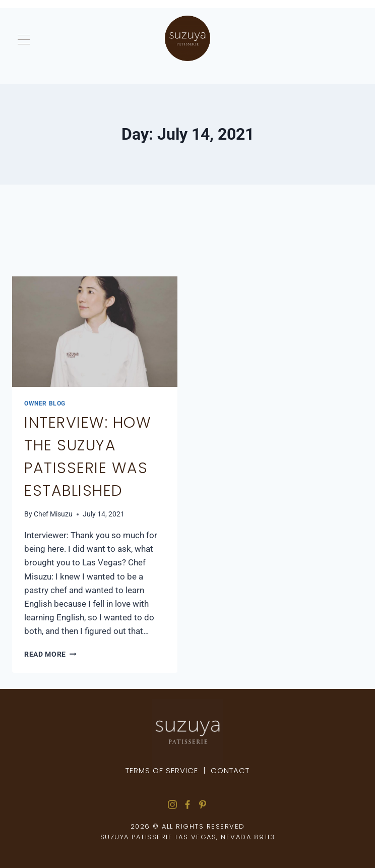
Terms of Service (162, 770)
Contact (230, 770)
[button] (88, 42)
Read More (50, 654)
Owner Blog (45, 403)
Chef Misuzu (53, 514)
